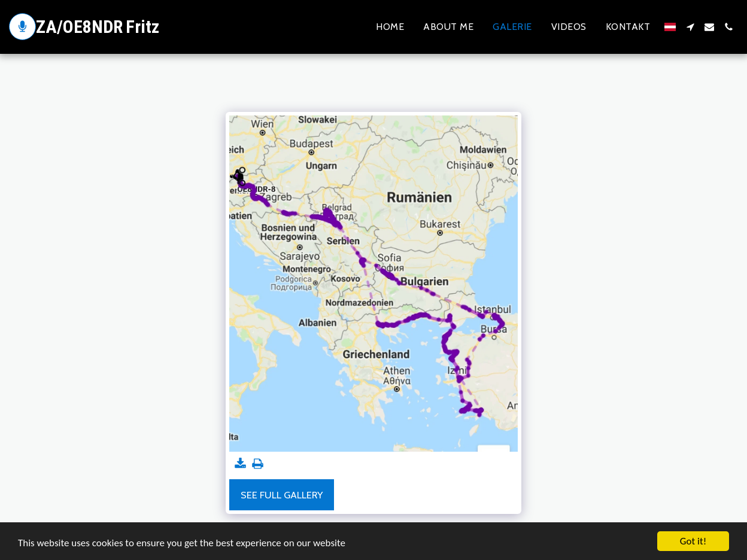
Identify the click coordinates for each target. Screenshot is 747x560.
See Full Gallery (282, 495)
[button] (690, 27)
